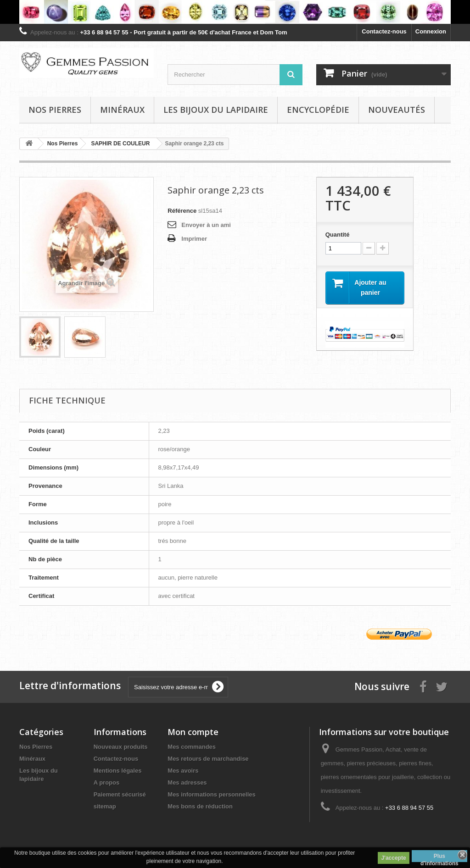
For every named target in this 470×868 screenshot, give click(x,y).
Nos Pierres (36, 747)
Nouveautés (397, 110)
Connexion (431, 31)
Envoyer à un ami (206, 225)
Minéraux (122, 110)
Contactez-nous (384, 31)
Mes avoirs (183, 771)
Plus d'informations (439, 857)
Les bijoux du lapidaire (216, 110)
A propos (107, 782)
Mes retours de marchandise (208, 759)
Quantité (338, 235)
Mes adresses (187, 782)
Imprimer (194, 239)
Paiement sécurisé (120, 794)
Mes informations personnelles (211, 794)
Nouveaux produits (121, 747)
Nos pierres (55, 110)
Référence (182, 211)
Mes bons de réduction (200, 806)
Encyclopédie (318, 110)
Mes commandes (192, 747)
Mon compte (193, 732)
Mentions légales (118, 771)
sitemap (105, 806)
